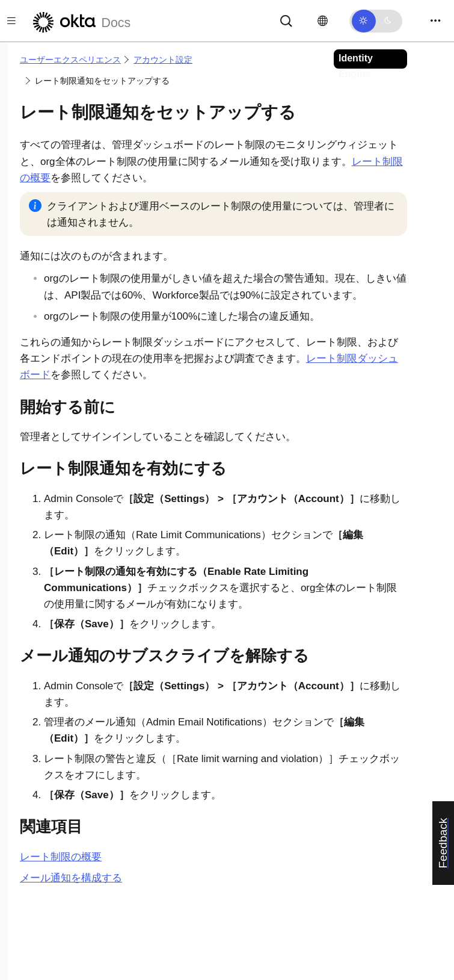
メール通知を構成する (71, 878)
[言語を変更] (323, 21)
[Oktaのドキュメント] (80, 21)
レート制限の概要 (61, 857)
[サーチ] (286, 20)
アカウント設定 (163, 60)
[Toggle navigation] (435, 21)
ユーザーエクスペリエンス (70, 60)
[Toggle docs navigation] (11, 21)
